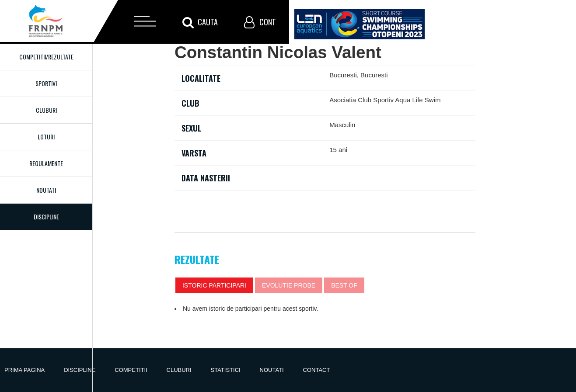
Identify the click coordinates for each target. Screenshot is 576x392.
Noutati (46, 190)
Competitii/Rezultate (46, 57)
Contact (317, 370)
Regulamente (46, 163)
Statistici (226, 370)
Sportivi (46, 83)
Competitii (131, 370)
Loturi (46, 137)
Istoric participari (214, 285)
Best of (344, 285)
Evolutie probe (289, 285)
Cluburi (46, 110)
